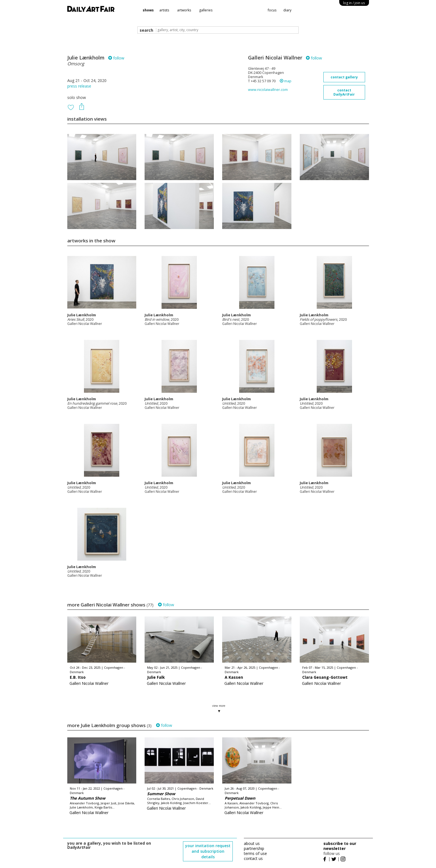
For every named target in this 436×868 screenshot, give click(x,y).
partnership (254, 848)
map (286, 81)
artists (164, 10)
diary (287, 10)
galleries (206, 10)
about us (252, 843)
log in (354, 3)
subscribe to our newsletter (340, 846)
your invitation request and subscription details (208, 851)
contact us (253, 858)
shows (148, 10)
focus (272, 10)
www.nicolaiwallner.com (268, 90)
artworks (184, 10)
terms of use (255, 853)
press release (79, 86)
